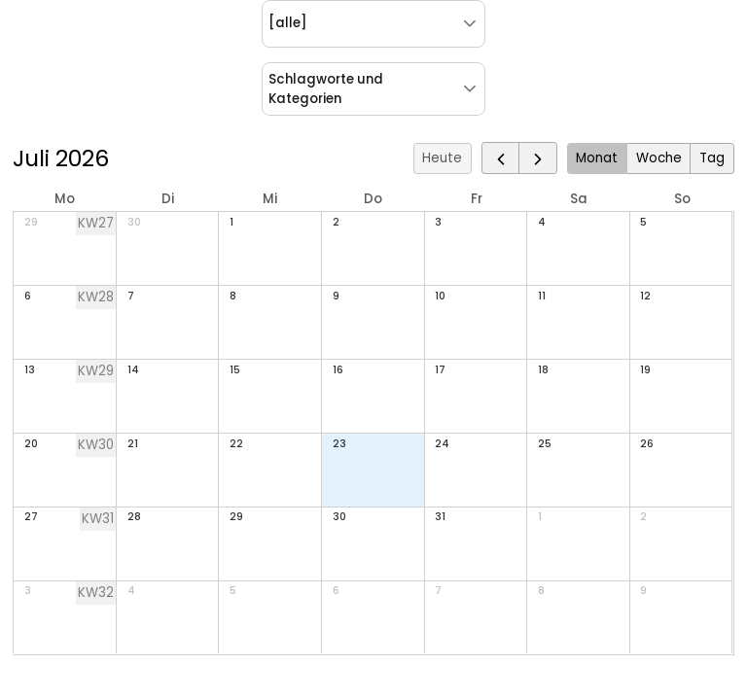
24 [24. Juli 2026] (442, 444)
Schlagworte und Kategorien (326, 89)
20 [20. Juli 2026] (31, 444)
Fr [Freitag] (477, 199)
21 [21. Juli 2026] (133, 444)
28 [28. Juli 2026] (134, 517)
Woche (659, 158)
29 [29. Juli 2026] (236, 517)
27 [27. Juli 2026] (31, 517)
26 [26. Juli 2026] (647, 444)
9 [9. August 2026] (643, 591)
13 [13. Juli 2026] (30, 370)
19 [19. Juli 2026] (645, 370)
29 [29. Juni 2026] (31, 222)
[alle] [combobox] (288, 23)
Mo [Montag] (65, 199)
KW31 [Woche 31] (98, 519)
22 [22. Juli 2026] (236, 444)
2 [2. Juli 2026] (336, 222)
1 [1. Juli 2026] (231, 222)
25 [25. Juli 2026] (545, 444)
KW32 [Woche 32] (96, 593)
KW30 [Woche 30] (96, 445)
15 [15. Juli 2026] (235, 370)
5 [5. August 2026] (233, 591)
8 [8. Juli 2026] (233, 296)
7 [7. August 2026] (438, 591)
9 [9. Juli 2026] (336, 296)
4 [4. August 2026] (131, 591)
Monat (597, 158)
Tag (712, 158)
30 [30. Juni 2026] (134, 222)
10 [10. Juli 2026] (440, 296)
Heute (442, 158)
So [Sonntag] (682, 199)
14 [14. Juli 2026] (133, 370)
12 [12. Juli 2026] (645, 296)
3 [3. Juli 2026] (438, 222)
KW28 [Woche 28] (96, 297)
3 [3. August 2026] (28, 591)
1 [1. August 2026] (540, 517)
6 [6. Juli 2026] (28, 296)
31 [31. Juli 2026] (440, 517)
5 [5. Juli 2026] (643, 222)
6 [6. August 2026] (336, 591)
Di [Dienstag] (168, 199)
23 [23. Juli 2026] (339, 444)
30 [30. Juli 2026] (339, 517)
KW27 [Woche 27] (96, 223)
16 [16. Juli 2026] (338, 370)
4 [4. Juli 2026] (542, 222)
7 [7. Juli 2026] (131, 296)
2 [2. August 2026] (643, 517)
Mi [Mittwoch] (270, 199)
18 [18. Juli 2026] (543, 370)
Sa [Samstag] (579, 199)
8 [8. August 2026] (541, 591)
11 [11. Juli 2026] (542, 296)
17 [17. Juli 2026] (440, 370)
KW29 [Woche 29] (96, 371)
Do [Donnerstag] (373, 199)
